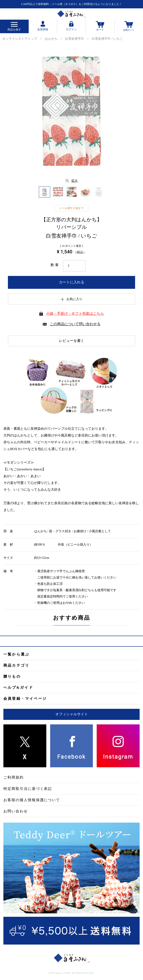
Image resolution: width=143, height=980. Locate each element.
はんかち (51, 39)
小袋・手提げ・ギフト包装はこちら (75, 314)
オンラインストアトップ (20, 39)
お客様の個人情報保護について (32, 800)
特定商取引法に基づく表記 (28, 789)
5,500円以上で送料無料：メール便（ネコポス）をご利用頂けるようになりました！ (71, 4)
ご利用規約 (14, 777)
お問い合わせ (16, 811)
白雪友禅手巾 (75, 39)
